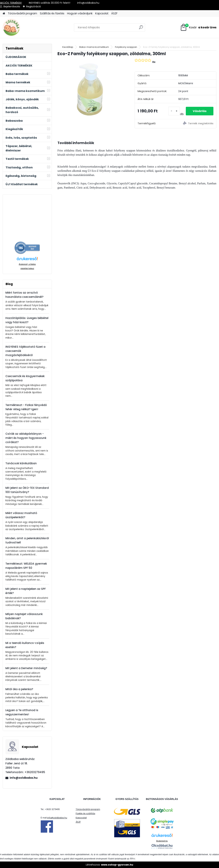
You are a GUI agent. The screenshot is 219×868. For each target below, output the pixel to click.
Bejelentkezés (12, 6)
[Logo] (27, 27)
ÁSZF (114, 13)
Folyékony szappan (126, 47)
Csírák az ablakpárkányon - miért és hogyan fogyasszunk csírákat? (26, 438)
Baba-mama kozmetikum (94, 47)
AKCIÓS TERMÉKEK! (11, 3)
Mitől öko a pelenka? (19, 689)
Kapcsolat (102, 13)
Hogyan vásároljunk (80, 13)
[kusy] (174, 111)
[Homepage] (4, 14)
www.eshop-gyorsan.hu (117, 865)
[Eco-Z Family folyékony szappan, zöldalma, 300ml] (90, 90)
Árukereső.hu (162, 841)
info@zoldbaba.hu (24, 778)
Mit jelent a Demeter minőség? (26, 668)
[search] (141, 29)
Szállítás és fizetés (52, 13)
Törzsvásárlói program (22, 13)
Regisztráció (34, 6)
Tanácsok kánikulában (21, 463)
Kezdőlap (68, 47)
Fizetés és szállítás (85, 813)
